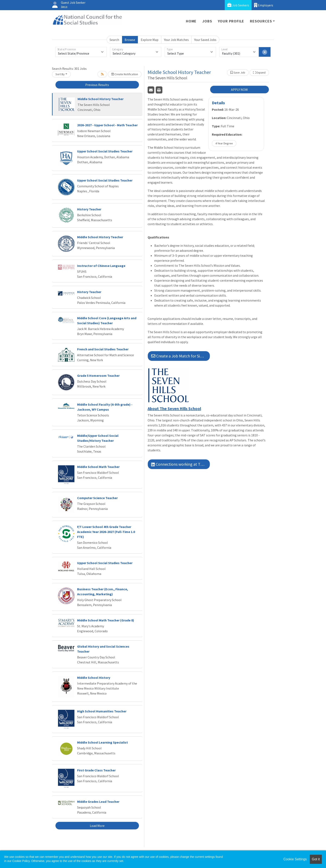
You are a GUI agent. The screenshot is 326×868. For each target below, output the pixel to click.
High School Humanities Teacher (102, 711)
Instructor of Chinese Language (101, 266)
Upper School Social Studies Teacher (105, 151)
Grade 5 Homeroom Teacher (98, 376)
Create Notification (125, 74)
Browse (130, 40)
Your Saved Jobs (205, 40)
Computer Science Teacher (97, 498)
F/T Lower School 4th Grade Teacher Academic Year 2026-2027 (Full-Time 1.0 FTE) (106, 532)
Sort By (60, 74)
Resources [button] (261, 21)
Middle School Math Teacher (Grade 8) (106, 620)
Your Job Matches (176, 40)
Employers (264, 5)
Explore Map (150, 40)
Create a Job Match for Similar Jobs (181, 356)
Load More (97, 826)
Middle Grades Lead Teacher (98, 802)
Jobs (207, 21)
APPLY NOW (239, 90)
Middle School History (94, 678)
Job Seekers (238, 5)
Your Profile (231, 21)
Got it (316, 859)
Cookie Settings (295, 859)
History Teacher (89, 209)
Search (114, 40)
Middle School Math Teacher (98, 467)
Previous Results (97, 85)
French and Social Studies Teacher (103, 349)
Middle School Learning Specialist (102, 742)
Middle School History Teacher (101, 99)
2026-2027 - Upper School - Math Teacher (107, 125)
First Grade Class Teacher (96, 770)
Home (191, 21)
